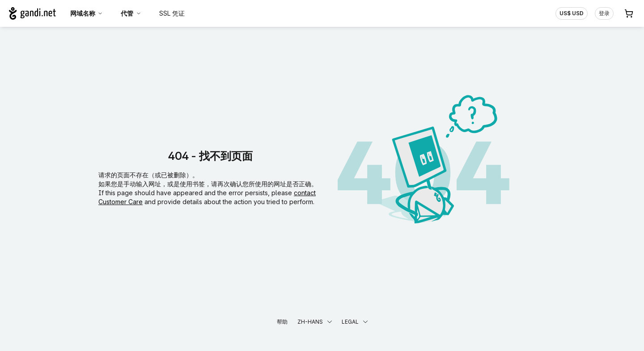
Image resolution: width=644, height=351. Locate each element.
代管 (131, 13)
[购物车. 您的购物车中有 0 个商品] (629, 13)
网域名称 (87, 13)
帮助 (282, 322)
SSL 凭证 (172, 13)
